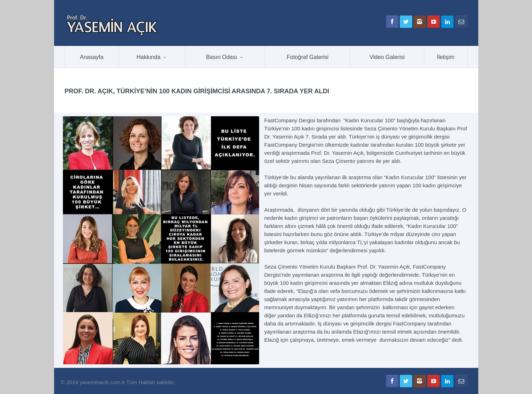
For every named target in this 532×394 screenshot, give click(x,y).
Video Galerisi (387, 57)
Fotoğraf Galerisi (308, 57)
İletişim (446, 57)
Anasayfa (92, 57)
